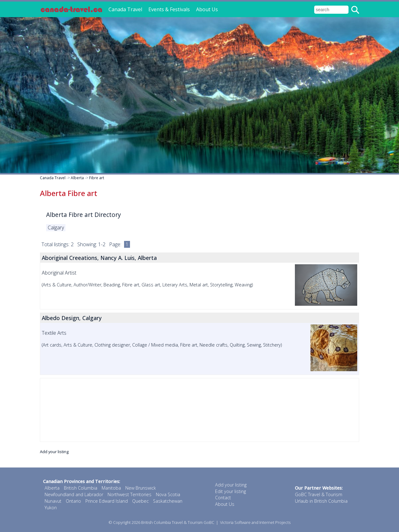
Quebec (140, 501)
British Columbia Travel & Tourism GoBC (178, 522)
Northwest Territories (130, 494)
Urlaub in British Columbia (321, 501)
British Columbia (81, 488)
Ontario (73, 501)
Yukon (51, 508)
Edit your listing (231, 491)
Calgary (56, 228)
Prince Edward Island (107, 501)
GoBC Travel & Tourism (319, 494)
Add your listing (54, 452)
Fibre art (97, 178)
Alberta (77, 178)
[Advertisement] (199, 410)
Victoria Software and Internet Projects (255, 522)
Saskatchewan (168, 501)
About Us (207, 9)
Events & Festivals (169, 9)
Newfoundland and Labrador (74, 494)
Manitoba (111, 488)
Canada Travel (125, 9)
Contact (223, 498)
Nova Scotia (168, 494)
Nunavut (53, 501)
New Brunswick (141, 488)
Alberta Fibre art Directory (84, 215)
